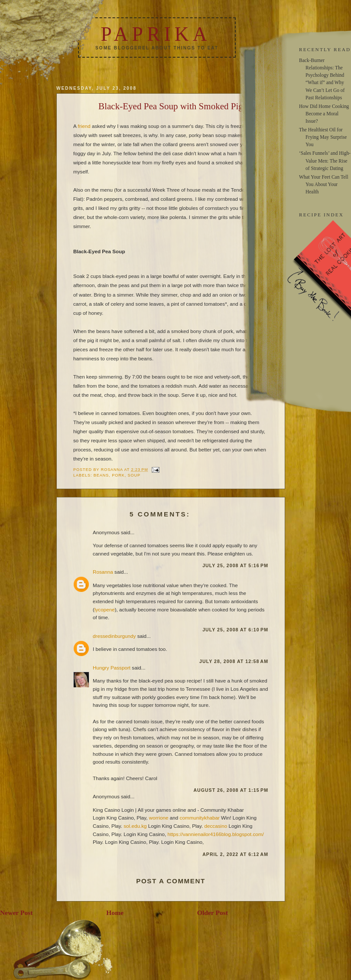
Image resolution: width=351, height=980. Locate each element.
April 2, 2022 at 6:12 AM (235, 854)
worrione (159, 818)
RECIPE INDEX (321, 215)
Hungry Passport (112, 668)
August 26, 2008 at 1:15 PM (231, 790)
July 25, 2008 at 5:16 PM (235, 565)
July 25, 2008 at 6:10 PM (235, 630)
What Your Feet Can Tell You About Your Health (324, 184)
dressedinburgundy (114, 636)
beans (101, 475)
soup (134, 475)
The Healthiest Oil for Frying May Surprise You (323, 137)
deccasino (216, 826)
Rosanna (103, 572)
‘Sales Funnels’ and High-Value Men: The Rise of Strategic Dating (325, 160)
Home (115, 913)
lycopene (105, 609)
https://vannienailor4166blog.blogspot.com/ (216, 834)
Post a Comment (171, 881)
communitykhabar (200, 818)
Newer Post (16, 913)
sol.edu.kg (135, 826)
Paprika (156, 34)
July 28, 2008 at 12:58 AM (234, 661)
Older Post (213, 913)
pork (118, 475)
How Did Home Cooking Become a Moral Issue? (324, 114)
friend (84, 126)
